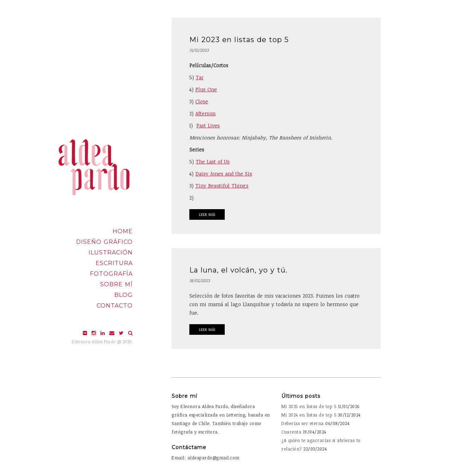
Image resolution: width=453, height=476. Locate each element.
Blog (124, 295)
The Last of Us (213, 162)
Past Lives (208, 125)
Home (123, 231)
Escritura (114, 263)
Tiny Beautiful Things (222, 186)
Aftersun (205, 113)
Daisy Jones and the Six (224, 174)
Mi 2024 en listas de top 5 (309, 415)
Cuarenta (291, 432)
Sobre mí (116, 284)
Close (202, 101)
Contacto (115, 306)
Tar (200, 77)
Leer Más (207, 214)
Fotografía (111, 274)
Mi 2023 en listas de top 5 (239, 40)
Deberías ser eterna (303, 423)
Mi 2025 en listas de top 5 (309, 406)
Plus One (206, 89)
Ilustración (111, 253)
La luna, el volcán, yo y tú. (238, 270)
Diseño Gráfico (104, 242)
